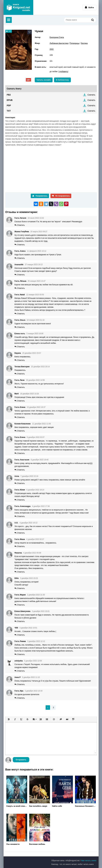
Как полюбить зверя (38, 806)
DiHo (17, 578)
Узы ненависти (13, 844)
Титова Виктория (22, 367)
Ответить (21, 225)
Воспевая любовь (37, 844)
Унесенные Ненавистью (85, 806)
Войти (89, 7)
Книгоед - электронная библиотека (18, 7)
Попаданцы (75, 43)
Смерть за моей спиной (17, 806)
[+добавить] (63, 72)
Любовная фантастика (59, 43)
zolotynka (19, 661)
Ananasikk (19, 265)
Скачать (91, 95)
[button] (9, 719)
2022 (52, 49)
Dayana (18, 353)
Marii (17, 394)
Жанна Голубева (22, 232)
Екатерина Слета (57, 37)
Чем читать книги (89, 861)
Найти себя (57, 806)
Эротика (84, 43)
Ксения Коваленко (23, 424)
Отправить (21, 760)
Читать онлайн (44, 80)
